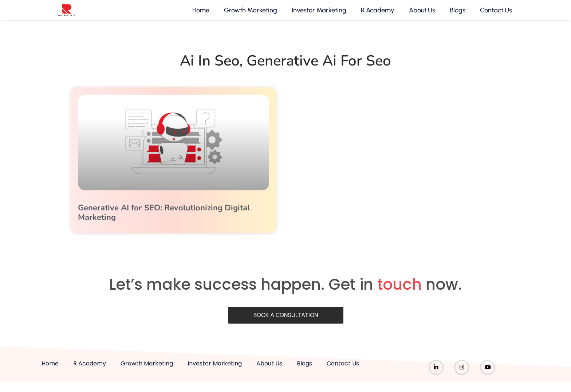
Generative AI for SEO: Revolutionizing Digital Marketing (164, 220)
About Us (421, 14)
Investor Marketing (318, 14)
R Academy (377, 14)
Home (200, 14)
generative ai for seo (319, 68)
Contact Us (495, 14)
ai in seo (210, 68)
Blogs (457, 14)
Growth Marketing (250, 14)
